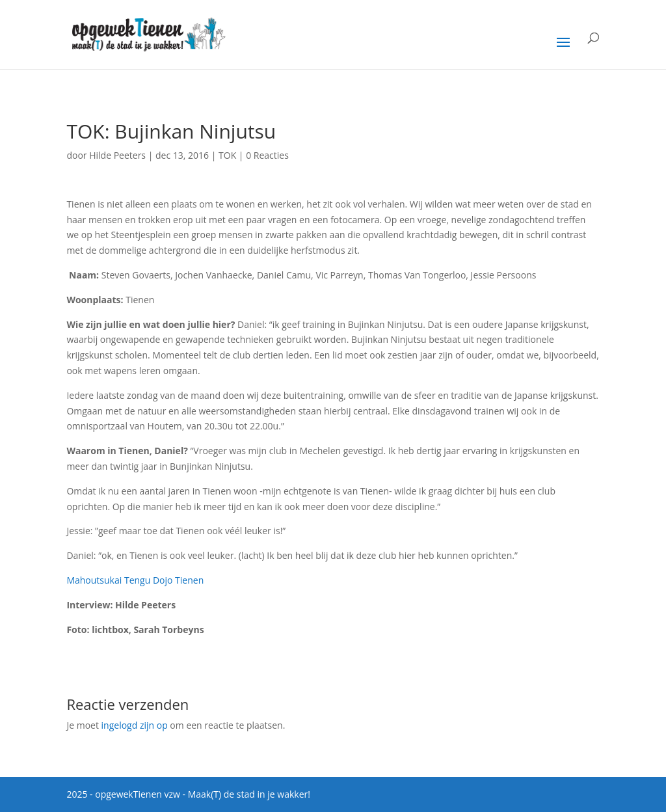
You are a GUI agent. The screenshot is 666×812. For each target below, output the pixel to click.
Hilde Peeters (117, 155)
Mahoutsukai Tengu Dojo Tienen (135, 580)
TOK (227, 155)
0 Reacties (267, 155)
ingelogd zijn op (135, 725)
